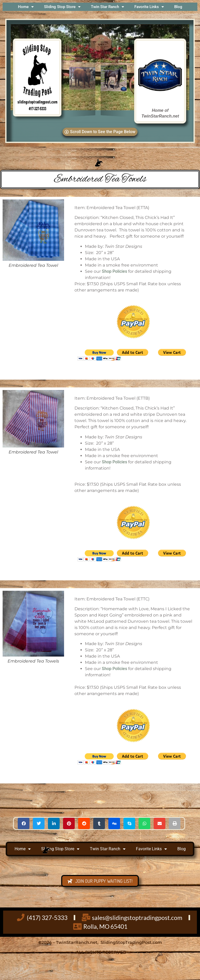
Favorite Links (149, 7)
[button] (72, 78)
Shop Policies (114, 271)
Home (26, 7)
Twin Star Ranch (107, 7)
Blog (178, 7)
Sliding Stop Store (62, 7)
